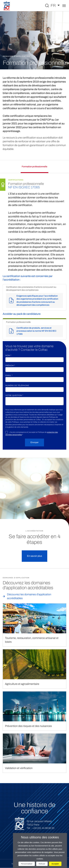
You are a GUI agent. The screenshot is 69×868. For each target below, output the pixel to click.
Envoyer (34, 442)
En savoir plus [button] (34, 556)
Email (9, 375)
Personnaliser (27, 864)
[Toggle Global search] (47, 6)
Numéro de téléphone (17, 385)
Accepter (55, 864)
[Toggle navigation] (64, 6)
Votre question (14, 395)
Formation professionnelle (34, 167)
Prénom (10, 365)
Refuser (42, 864)
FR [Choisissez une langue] (54, 5)
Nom (8, 355)
